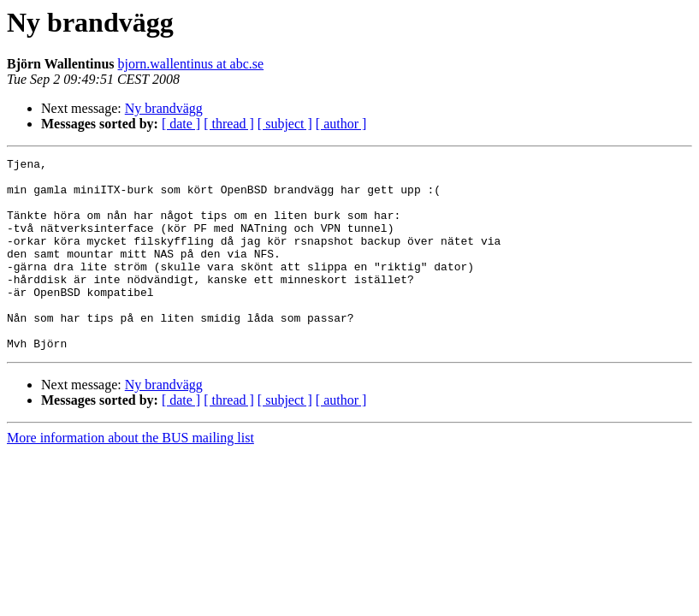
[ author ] (341, 124)
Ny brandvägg (164, 108)
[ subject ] (285, 124)
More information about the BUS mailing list (130, 476)
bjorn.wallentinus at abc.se (191, 64)
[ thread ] (229, 124)
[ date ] (181, 124)
